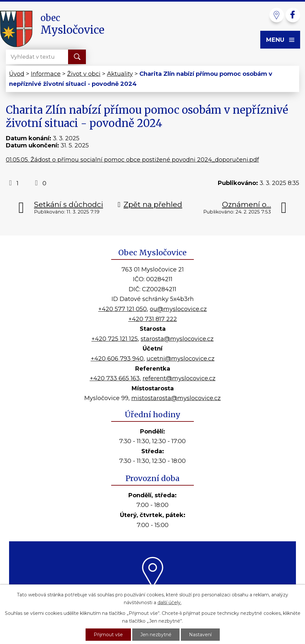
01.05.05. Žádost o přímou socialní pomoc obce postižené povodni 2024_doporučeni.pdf (132, 160)
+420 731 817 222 (153, 319)
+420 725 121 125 (115, 339)
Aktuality (120, 74)
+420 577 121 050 (123, 309)
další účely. (170, 603)
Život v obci (84, 74)
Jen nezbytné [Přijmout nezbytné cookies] (156, 635)
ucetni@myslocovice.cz (181, 359)
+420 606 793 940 (117, 359)
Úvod (17, 74)
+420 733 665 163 (115, 378)
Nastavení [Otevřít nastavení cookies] (200, 635)
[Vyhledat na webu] (32, 57)
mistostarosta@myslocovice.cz (176, 398)
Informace (46, 74)
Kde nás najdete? (152, 596)
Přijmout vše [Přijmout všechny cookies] (108, 635)
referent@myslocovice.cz (179, 378)
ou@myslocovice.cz (178, 309)
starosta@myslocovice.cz (177, 339)
